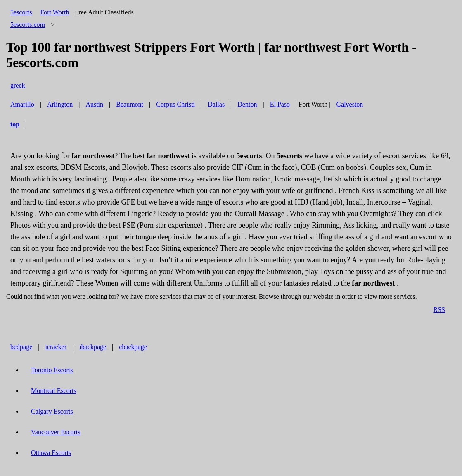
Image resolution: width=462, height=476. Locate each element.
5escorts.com (28, 25)
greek (18, 85)
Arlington (60, 104)
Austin (94, 104)
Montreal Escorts (54, 391)
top (15, 124)
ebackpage (133, 347)
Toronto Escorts (52, 370)
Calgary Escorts (52, 411)
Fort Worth (54, 12)
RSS (439, 310)
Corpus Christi (175, 104)
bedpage (21, 347)
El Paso (280, 104)
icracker (56, 347)
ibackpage (93, 347)
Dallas (216, 104)
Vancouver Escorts (56, 432)
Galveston (349, 104)
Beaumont (130, 104)
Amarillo (22, 104)
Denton (247, 104)
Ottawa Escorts (51, 453)
